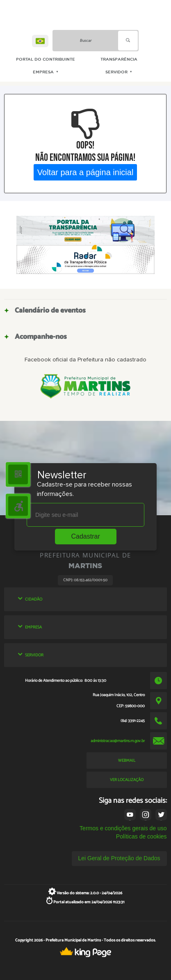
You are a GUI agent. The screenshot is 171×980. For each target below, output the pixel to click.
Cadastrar (86, 536)
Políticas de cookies (141, 836)
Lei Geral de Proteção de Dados (119, 858)
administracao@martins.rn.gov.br (118, 741)
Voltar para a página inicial (85, 172)
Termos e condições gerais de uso (123, 828)
